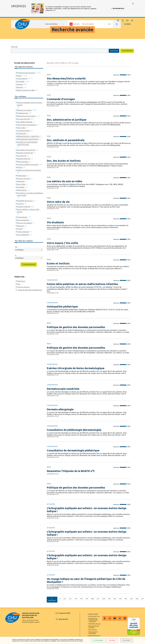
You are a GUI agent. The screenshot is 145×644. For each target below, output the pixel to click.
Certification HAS (94, 636)
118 (104, 599)
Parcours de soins (23, 178)
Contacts (20, 204)
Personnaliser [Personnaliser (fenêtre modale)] (127, 640)
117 (98, 599)
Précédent (52, 601)
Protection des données (94, 627)
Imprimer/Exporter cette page (118, 21)
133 (120, 599)
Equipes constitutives (25, 153)
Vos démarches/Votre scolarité (66, 78)
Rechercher (128, 51)
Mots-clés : (15, 47)
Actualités (21, 81)
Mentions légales (95, 624)
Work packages (23, 162)
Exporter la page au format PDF (123, 21)
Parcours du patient (24, 223)
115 (87, 599)
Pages (19, 76)
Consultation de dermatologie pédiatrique (73, 450)
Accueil (20, 229)
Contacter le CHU (63, 613)
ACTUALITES (21, 133)
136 (137, 599)
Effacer (115, 51)
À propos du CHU (23, 119)
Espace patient (93, 614)
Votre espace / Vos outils (62, 243)
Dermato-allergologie (60, 409)
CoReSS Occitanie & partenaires (29, 170)
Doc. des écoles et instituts (64, 161)
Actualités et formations (26, 150)
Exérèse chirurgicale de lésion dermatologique (76, 368)
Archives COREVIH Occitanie (28, 164)
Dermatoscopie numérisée (63, 389)
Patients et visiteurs (24, 110)
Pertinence (21, 281)
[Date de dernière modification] (30, 290)
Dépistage (21, 181)
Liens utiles (21, 128)
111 (65, 599)
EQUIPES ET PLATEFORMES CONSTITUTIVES (27, 143)
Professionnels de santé (26, 73)
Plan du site (93, 630)
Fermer (133, 4)
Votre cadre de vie (58, 202)
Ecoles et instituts (58, 263)
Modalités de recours (25, 201)
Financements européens (93, 633)
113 (76, 599)
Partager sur (132, 21)
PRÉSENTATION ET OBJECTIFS (28, 136)
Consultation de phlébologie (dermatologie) (74, 430)
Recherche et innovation (26, 116)
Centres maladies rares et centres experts (29, 104)
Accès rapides (88, 24)
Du (16, 247)
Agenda (20, 87)
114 (81, 599)
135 (131, 599)
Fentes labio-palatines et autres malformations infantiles (82, 284)
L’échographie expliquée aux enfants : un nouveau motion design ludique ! (87, 510)
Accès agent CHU (94, 616)
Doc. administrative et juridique (67, 120)
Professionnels (22, 113)
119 (109, 599)
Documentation (23, 220)
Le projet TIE (22, 156)
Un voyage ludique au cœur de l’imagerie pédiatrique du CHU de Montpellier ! (86, 580)
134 (126, 599)
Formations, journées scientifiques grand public (30, 194)
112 (70, 599)
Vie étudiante (55, 222)
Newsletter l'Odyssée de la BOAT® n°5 (71, 471)
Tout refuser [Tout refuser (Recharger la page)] (112, 640)
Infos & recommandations (27, 125)
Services (20, 84)
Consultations (22, 78)
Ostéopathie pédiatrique (62, 307)
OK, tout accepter (98, 640)
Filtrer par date (30, 264)
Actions (20, 167)
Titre (19, 284)
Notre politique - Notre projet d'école (28, 211)
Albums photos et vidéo (26, 90)
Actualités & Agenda (25, 122)
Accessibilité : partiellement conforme (93, 620)
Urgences (75, 24)
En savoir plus (118, 8)
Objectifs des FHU (24, 159)
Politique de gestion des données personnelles (76, 327)
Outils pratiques (23, 232)
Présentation (22, 176)
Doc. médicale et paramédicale (66, 140)
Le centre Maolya (23, 131)
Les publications (23, 235)
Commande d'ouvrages (61, 99)
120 (115, 599)
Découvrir (20, 226)
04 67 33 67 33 (62, 619)
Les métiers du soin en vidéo (64, 181)
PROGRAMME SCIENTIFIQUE (28, 139)
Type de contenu (23, 287)
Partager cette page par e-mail (127, 21)
